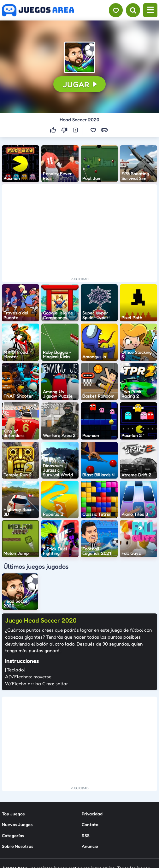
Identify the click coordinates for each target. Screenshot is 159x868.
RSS (86, 835)
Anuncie (90, 846)
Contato (90, 824)
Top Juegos (13, 813)
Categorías (13, 835)
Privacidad (92, 813)
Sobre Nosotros (18, 846)
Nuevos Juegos (17, 824)
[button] (79, 57)
